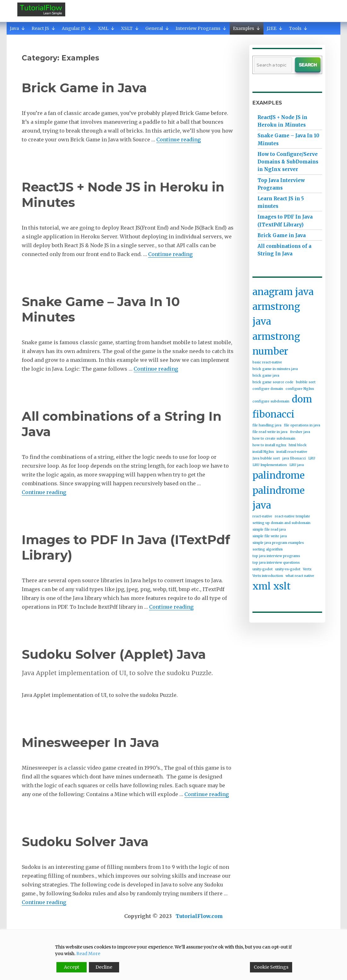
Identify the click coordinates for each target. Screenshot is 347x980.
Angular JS (77, 28)
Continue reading (179, 140)
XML (106, 28)
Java (17, 28)
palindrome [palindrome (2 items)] (278, 475)
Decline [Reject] (104, 967)
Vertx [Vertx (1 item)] (307, 569)
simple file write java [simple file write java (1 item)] (270, 536)
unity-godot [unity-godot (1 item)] (263, 569)
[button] (23, 28)
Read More (88, 954)
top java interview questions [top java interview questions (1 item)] (276, 563)
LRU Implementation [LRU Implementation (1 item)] (270, 465)
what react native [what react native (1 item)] (300, 576)
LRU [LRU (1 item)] (312, 458)
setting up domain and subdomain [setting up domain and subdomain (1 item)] (281, 523)
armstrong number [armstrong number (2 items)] (276, 344)
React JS (43, 28)
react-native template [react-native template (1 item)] (292, 516)
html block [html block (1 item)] (298, 445)
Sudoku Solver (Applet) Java (114, 654)
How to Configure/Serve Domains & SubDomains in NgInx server (288, 162)
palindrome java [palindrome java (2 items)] (278, 498)
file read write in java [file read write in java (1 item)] (270, 432)
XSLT (130, 28)
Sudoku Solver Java (85, 842)
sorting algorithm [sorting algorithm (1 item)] (268, 549)
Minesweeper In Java (90, 742)
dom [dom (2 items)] (302, 399)
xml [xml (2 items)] (262, 586)
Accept (72, 967)
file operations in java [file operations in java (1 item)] (302, 425)
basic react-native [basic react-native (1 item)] (267, 362)
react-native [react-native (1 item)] (262, 516)
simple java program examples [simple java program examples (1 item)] (278, 543)
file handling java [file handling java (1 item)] (267, 425)
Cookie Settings (271, 967)
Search (308, 65)
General (157, 28)
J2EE (275, 28)
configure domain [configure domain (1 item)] (268, 389)
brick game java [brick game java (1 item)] (266, 376)
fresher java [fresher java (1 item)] (300, 432)
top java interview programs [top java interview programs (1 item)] (276, 556)
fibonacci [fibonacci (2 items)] (273, 414)
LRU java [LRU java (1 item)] (297, 465)
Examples (247, 28)
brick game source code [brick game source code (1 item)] (273, 382)
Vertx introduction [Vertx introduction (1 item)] (268, 576)
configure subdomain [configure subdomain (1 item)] (271, 401)
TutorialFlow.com (199, 916)
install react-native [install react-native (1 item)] (292, 452)
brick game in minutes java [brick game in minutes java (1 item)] (275, 369)
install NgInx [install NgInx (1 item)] (263, 452)
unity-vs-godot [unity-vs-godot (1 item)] (288, 569)
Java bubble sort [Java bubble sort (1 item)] (266, 458)
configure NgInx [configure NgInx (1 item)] (300, 389)
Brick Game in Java (84, 88)
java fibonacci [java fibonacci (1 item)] (294, 458)
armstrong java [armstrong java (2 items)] (276, 314)
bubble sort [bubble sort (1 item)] (306, 382)
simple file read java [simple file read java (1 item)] (269, 530)
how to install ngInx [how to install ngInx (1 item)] (269, 445)
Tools (298, 28)
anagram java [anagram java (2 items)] (283, 292)
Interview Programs (201, 28)
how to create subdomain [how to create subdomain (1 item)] (274, 439)
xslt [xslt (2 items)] (282, 586)
